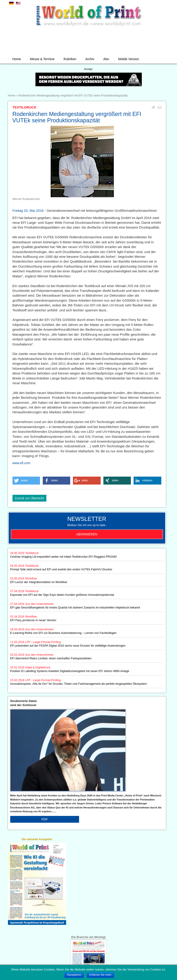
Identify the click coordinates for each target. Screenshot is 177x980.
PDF (45, 819)
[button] (26, 481)
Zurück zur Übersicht (29, 498)
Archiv (90, 59)
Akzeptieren (74, 975)
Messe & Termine (42, 59)
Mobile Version (129, 59)
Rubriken (70, 59)
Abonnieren (87, 534)
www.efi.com (21, 463)
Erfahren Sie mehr (100, 975)
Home (17, 59)
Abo (106, 59)
